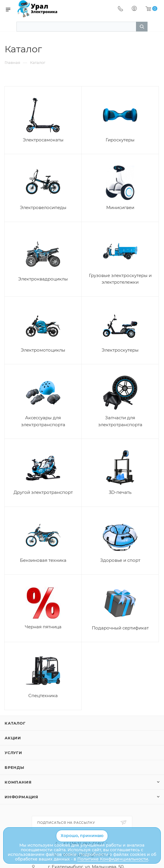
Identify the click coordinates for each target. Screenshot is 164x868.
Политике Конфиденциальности (113, 859)
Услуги (13, 753)
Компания (18, 782)
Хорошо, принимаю (82, 836)
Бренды (14, 767)
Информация (22, 797)
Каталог (15, 723)
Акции (13, 738)
